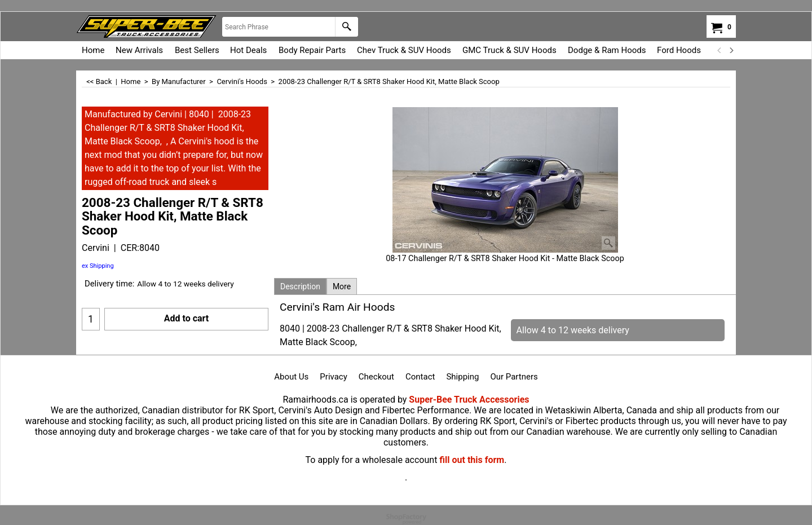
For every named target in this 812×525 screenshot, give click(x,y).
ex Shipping (98, 266)
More (342, 286)
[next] (731, 50)
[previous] (720, 50)
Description (300, 286)
